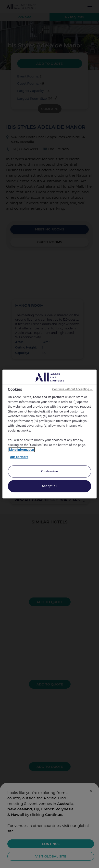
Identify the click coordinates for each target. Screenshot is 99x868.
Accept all (49, 486)
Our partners (19, 457)
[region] (49, 434)
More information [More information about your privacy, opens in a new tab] (22, 450)
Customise (49, 472)
